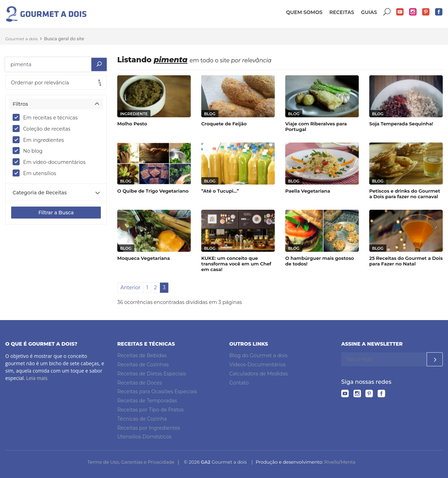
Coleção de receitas (44, 129)
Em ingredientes (41, 140)
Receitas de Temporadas (147, 401)
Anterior (130, 288)
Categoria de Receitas (40, 193)
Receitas (342, 12)
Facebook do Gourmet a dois (439, 12)
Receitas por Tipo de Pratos (150, 410)
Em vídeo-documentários (51, 162)
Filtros (20, 104)
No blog (30, 151)
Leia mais (37, 378)
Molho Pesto (132, 124)
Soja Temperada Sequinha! (401, 124)
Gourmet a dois (22, 39)
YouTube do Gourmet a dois (400, 12)
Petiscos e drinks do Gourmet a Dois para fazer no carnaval (405, 194)
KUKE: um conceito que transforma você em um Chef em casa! (236, 264)
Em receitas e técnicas (47, 117)
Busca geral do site (64, 39)
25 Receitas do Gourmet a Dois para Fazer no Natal (406, 261)
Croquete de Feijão (224, 124)
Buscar (387, 12)
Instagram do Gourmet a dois (413, 12)
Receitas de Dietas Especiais (152, 374)
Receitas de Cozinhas (143, 365)
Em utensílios (37, 173)
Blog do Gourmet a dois (258, 355)
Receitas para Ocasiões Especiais (157, 392)
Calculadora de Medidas (259, 374)
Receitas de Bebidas (142, 355)
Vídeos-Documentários (257, 365)
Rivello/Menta (340, 462)
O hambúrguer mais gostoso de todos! (320, 261)
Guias (369, 12)
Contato (239, 383)
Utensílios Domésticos (144, 437)
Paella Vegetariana (308, 191)
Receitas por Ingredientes (149, 428)
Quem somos (304, 12)
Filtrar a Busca (56, 213)
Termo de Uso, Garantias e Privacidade (131, 462)
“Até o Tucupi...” (220, 191)
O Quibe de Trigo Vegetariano (153, 191)
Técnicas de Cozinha (142, 419)
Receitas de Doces (140, 383)
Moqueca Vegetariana (143, 258)
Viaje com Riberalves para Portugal (316, 126)
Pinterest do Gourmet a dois (426, 12)
